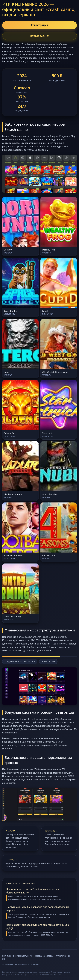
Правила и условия (44, 956)
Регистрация (39, 25)
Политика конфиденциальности (17, 956)
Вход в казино (39, 36)
